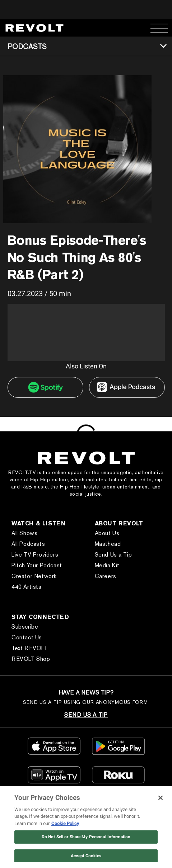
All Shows (24, 533)
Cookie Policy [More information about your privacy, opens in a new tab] (65, 823)
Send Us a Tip (113, 555)
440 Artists (27, 587)
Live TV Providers (35, 555)
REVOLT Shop (31, 659)
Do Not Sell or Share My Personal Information (86, 837)
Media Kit (107, 565)
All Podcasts (28, 544)
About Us (107, 533)
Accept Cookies (86, 856)
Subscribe (25, 627)
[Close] (161, 798)
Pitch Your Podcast (37, 565)
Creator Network (34, 576)
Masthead (108, 544)
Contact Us (27, 637)
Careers (106, 576)
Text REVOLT (30, 648)
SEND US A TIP (86, 715)
